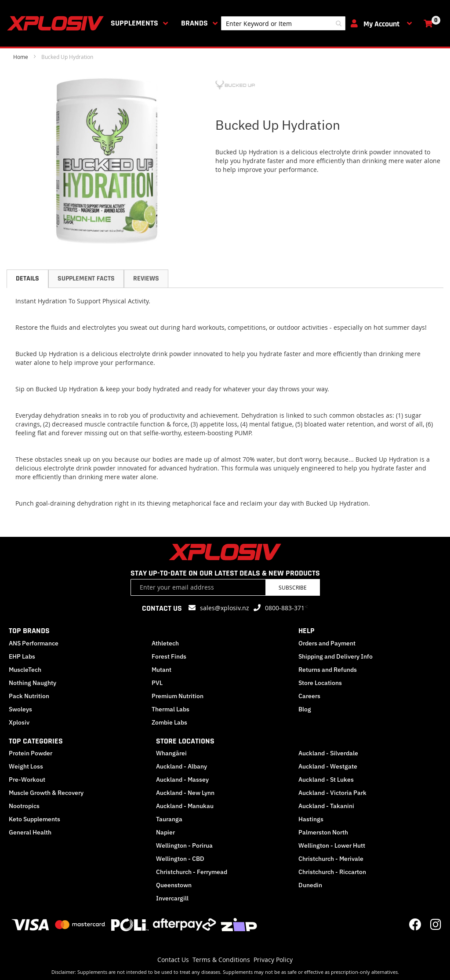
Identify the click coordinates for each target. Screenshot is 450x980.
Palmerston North (323, 832)
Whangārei (171, 753)
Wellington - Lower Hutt (332, 845)
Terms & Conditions (221, 960)
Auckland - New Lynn (185, 793)
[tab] (27, 279)
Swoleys (20, 709)
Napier (165, 832)
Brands (194, 23)
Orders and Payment (327, 643)
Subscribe (293, 587)
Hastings (311, 819)
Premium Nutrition (178, 696)
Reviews (146, 279)
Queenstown (174, 885)
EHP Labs (22, 656)
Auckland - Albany (181, 766)
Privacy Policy (273, 960)
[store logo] (57, 23)
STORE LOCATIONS (185, 741)
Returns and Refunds (328, 670)
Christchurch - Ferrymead (192, 872)
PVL (157, 683)
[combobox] (283, 23)
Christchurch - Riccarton (332, 872)
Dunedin (310, 885)
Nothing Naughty (33, 683)
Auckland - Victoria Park (332, 793)
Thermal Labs (171, 709)
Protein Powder (31, 753)
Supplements (134, 23)
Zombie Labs (169, 722)
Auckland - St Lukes (326, 780)
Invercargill (172, 898)
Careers (309, 696)
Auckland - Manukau (185, 806)
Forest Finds (169, 656)
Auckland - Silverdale (328, 753)
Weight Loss (26, 766)
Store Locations (320, 683)
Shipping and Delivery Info (336, 656)
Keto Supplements (34, 819)
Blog (305, 709)
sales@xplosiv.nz (225, 608)
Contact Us (173, 960)
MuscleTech (25, 670)
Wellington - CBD (180, 859)
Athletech (165, 643)
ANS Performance (34, 643)
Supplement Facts (86, 279)
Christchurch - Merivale (331, 859)
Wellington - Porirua (184, 845)
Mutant (161, 670)
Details (27, 279)
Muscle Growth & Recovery (46, 793)
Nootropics (24, 806)
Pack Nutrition (29, 696)
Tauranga (169, 819)
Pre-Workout (27, 780)
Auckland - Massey (182, 780)
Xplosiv (19, 722)
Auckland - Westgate (328, 766)
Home (21, 57)
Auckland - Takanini (326, 806)
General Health (30, 832)
